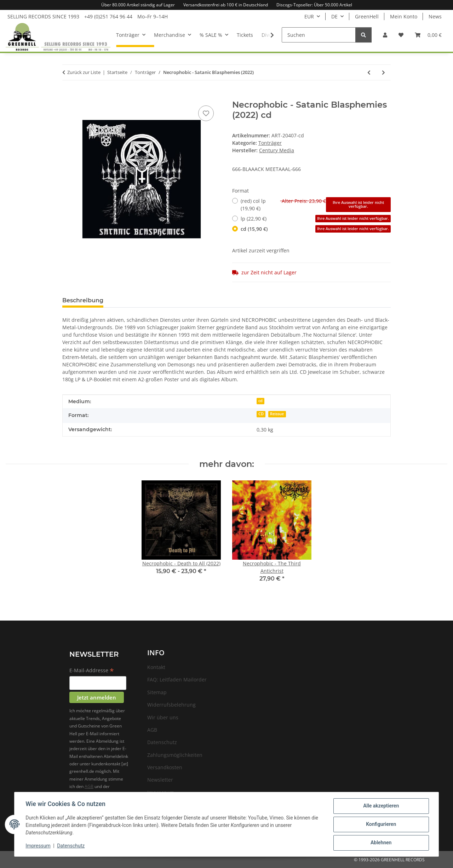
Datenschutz (71, 846)
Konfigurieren (381, 824)
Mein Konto (404, 16)
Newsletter (160, 780)
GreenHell (367, 16)
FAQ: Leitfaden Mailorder (177, 679)
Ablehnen (381, 843)
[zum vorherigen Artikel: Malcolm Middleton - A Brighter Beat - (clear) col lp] (369, 72)
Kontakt (156, 667)
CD (261, 414)
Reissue (277, 414)
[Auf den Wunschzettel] (206, 113)
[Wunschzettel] (401, 35)
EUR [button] (309, 16)
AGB (89, 786)
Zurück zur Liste (84, 72)
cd (260, 401)
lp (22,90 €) (316, 219)
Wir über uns (163, 717)
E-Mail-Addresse (92, 671)
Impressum (38, 846)
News (435, 16)
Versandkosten (165, 767)
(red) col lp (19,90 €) (316, 205)
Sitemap (157, 692)
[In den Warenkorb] (68, 96)
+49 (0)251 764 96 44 (108, 16)
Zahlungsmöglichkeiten (175, 755)
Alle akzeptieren (381, 806)
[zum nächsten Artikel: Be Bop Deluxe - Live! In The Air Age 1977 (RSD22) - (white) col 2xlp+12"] (383, 72)
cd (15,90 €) (316, 229)
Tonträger (270, 143)
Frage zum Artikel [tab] (141, 300)
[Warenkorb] (428, 35)
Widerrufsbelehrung (171, 705)
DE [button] (334, 16)
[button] (385, 35)
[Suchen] (319, 35)
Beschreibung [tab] (83, 300)
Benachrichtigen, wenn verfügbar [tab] (228, 300)
